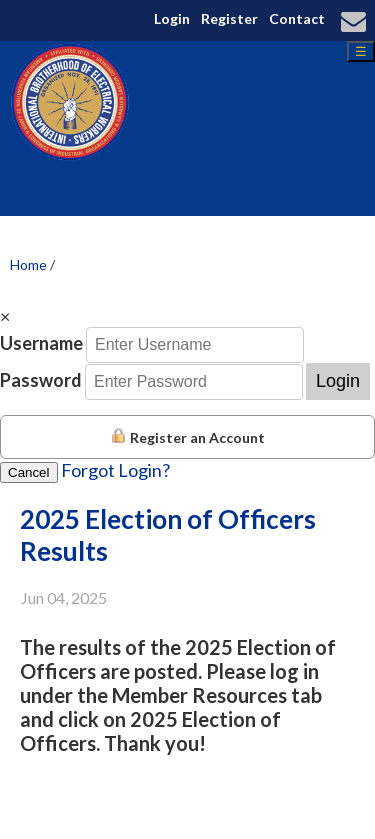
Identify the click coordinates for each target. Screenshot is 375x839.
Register (229, 18)
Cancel (29, 472)
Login (172, 18)
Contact (297, 18)
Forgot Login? (115, 470)
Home (28, 264)
